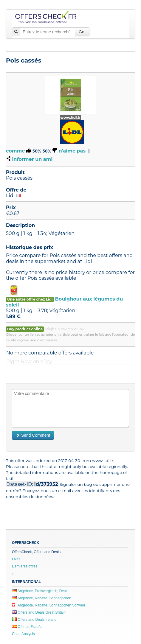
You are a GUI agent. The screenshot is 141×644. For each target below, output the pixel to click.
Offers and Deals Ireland (34, 620)
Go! (82, 32)
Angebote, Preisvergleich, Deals (40, 591)
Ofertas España (27, 627)
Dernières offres (25, 566)
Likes (16, 559)
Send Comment (33, 435)
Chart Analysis (23, 634)
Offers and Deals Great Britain (39, 612)
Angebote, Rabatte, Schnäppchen (42, 598)
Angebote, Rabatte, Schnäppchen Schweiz (49, 605)
